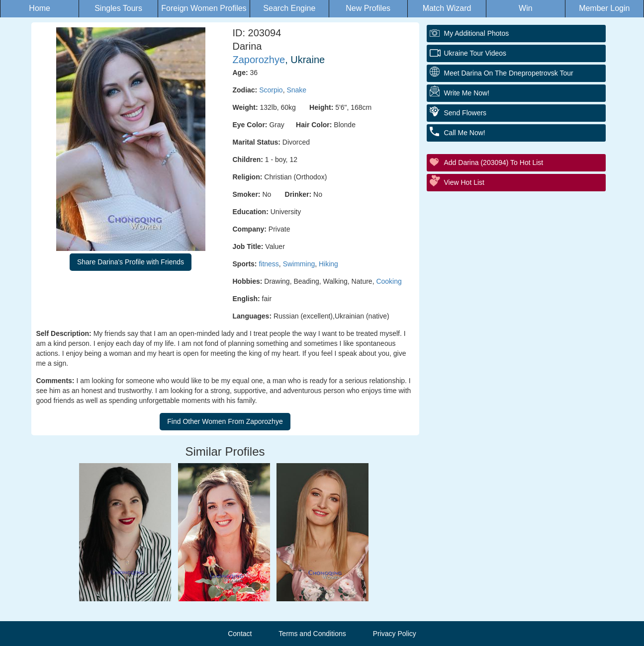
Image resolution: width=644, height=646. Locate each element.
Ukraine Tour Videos (475, 53)
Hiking (328, 264)
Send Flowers (465, 113)
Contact (240, 634)
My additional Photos (477, 33)
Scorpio (271, 90)
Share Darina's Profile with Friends (131, 262)
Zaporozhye (259, 60)
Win (526, 8)
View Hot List (464, 182)
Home (40, 8)
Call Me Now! (465, 133)
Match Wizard (447, 8)
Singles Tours (118, 8)
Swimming (299, 264)
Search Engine (289, 8)
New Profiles (368, 8)
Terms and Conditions (312, 634)
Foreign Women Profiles (204, 8)
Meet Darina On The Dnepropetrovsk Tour (509, 73)
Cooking (389, 281)
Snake (296, 90)
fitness (269, 264)
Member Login (604, 8)
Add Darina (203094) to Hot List (494, 162)
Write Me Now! (467, 93)
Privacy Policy (395, 634)
